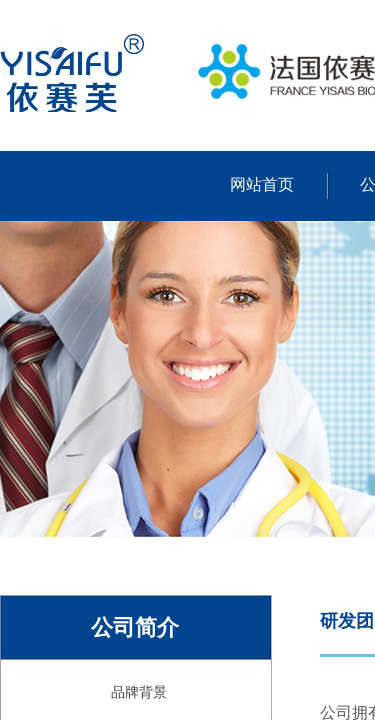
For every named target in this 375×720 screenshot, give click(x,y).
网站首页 (262, 184)
